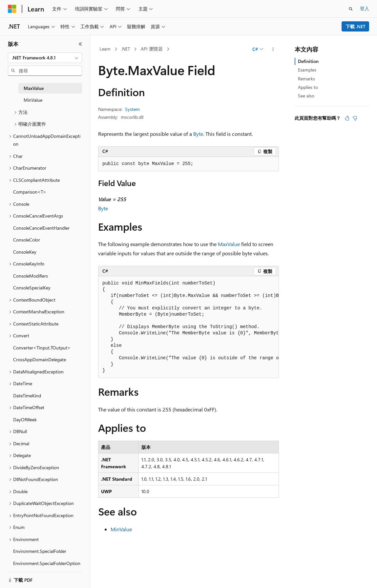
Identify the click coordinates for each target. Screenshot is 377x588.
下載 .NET (356, 26)
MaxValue (229, 244)
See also (306, 96)
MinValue (121, 529)
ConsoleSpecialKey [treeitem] (32, 288)
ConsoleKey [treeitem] (25, 252)
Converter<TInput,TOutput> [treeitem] (42, 348)
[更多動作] (273, 49)
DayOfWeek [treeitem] (25, 420)
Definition (308, 61)
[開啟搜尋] (351, 9)
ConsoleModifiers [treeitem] (31, 276)
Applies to (308, 87)
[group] (188, 327)
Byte (198, 134)
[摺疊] (80, 44)
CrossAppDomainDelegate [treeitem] (40, 359)
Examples (307, 70)
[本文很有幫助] (347, 118)
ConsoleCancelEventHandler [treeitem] (41, 228)
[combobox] (45, 58)
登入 (365, 8)
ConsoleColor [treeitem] (27, 240)
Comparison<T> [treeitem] (30, 192)
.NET (126, 49)
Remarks (306, 79)
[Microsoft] (12, 9)
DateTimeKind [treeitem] (27, 396)
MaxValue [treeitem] (34, 88)
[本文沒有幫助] (355, 118)
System (132, 109)
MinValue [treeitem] (33, 100)
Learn (105, 49)
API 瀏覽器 (152, 49)
